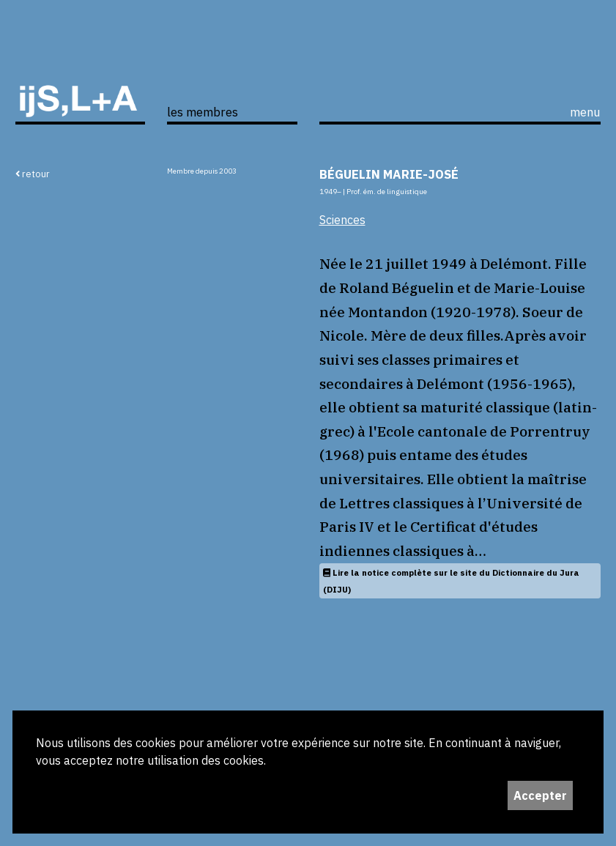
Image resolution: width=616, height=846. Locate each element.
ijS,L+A (80, 78)
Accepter (540, 795)
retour (33, 174)
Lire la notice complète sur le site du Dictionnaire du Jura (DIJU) (451, 581)
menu (585, 112)
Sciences (342, 220)
